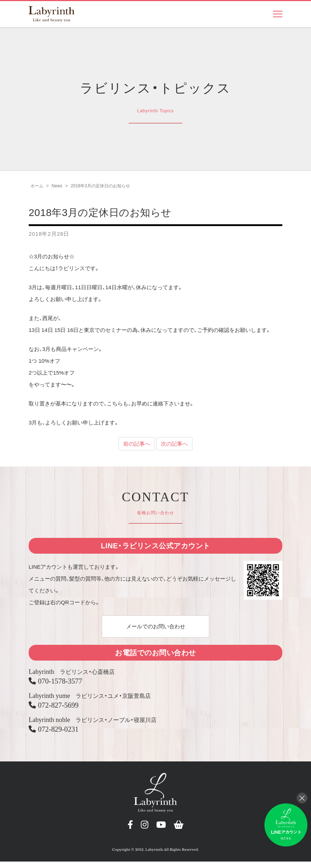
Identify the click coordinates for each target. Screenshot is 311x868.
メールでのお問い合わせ (156, 630)
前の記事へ (137, 447)
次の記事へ (174, 447)
